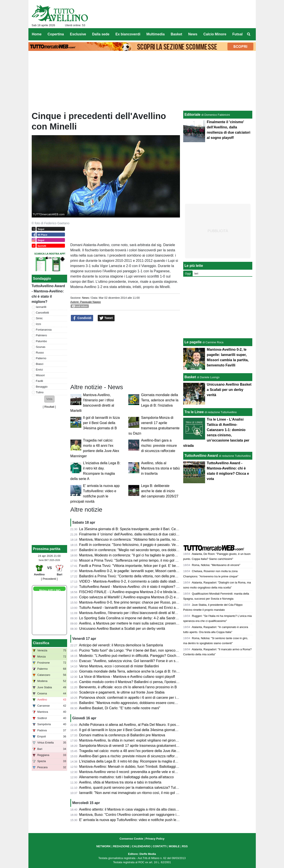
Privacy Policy (155, 839)
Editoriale (193, 115)
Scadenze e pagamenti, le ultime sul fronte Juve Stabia (122, 692)
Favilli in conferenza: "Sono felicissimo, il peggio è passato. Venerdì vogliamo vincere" (146, 545)
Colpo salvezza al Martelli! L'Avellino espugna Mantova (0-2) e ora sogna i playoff (142, 597)
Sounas (41, 347)
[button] (49, 399)
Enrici (39, 370)
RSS (185, 846)
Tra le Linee (194, 412)
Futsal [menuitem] (238, 34)
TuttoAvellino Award (201, 456)
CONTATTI (160, 846)
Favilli (39, 381)
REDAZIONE (121, 846)
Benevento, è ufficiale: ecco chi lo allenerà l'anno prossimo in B (128, 687)
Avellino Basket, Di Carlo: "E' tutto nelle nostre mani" (120, 708)
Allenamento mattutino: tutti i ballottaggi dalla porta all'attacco (126, 777)
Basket (190, 377)
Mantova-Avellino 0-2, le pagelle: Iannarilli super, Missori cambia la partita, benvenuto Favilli (150, 571)
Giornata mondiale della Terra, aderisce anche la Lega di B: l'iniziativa (160, 400)
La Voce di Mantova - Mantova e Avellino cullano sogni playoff (127, 677)
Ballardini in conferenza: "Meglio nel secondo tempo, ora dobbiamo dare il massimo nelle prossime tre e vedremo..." (169, 550)
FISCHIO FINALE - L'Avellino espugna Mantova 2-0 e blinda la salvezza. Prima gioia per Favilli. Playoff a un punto (168, 592)
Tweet (106, 318)
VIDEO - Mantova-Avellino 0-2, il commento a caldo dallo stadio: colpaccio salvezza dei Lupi (151, 581)
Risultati (49, 407)
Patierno (41, 358)
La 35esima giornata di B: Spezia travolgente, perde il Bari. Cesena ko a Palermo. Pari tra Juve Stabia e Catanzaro (168, 529)
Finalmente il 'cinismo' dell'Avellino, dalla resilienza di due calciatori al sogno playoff (144, 534)
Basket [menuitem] (176, 34)
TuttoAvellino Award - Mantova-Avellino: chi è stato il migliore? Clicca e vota (138, 587)
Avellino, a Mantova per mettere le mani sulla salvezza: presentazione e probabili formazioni (150, 623)
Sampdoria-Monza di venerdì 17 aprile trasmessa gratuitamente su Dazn (135, 746)
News (85, 298)
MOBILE (174, 846)
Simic (39, 318)
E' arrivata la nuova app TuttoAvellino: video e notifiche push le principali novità (140, 820)
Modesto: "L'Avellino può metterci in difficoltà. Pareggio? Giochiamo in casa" (138, 656)
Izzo (38, 324)
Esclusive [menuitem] (78, 34)
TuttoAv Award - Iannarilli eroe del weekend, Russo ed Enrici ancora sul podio (139, 608)
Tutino (40, 392)
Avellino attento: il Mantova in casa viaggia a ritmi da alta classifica (130, 809)
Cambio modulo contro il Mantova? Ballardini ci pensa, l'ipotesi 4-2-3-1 (134, 682)
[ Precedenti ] (49, 579)
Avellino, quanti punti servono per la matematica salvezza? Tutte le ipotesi (136, 788)
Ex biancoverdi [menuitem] (128, 34)
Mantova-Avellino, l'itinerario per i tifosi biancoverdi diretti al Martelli (131, 613)
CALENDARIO (141, 846)
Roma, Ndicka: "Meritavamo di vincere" (216, 565)
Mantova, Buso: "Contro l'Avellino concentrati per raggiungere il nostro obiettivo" (141, 815)
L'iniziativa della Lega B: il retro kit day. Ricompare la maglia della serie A (136, 761)
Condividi (82, 318)
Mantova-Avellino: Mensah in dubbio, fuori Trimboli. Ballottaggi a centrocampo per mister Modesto (155, 767)
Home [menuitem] (37, 34)
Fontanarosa (44, 330)
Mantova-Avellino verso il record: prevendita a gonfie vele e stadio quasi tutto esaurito (145, 772)
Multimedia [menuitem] (155, 34)
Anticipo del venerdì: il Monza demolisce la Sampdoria (121, 645)
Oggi (188, 274)
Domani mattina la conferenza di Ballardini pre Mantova (122, 735)
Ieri (196, 274)
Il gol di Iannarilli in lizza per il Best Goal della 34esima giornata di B (101, 423)
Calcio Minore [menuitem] (215, 34)
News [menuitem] (193, 34)
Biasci (40, 364)
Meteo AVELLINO (50, 590)
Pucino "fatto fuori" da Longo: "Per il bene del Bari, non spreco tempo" (133, 650)
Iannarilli (41, 307)
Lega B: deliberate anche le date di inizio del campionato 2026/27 (160, 491)
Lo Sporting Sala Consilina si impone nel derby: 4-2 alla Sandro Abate (133, 618)
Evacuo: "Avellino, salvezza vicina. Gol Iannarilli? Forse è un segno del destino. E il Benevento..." (154, 661)
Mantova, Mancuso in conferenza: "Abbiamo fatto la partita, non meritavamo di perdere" (147, 539)
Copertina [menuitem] (56, 34)
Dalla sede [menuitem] (101, 34)
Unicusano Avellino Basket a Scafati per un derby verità (122, 629)
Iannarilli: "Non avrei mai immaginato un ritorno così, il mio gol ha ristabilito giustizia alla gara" (151, 793)
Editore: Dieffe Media (142, 854)
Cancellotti (42, 313)
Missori (40, 375)
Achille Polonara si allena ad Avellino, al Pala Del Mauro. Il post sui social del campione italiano (152, 725)
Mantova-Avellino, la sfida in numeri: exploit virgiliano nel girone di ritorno (136, 740)
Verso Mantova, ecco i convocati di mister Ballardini (119, 666)
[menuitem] (249, 34)
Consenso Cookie (131, 839)
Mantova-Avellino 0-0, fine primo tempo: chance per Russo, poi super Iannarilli (140, 602)
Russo (40, 353)
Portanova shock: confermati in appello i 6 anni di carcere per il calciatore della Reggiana (148, 698)
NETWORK (104, 846)
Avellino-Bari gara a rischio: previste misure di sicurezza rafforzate (159, 446)
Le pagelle (193, 342)
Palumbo (41, 341)
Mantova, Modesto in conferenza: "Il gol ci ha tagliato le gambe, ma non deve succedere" (148, 555)
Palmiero (41, 335)
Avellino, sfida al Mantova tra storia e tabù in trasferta (160, 468)
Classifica (41, 643)
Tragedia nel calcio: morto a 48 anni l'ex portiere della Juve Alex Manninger (137, 751)
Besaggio (42, 387)
